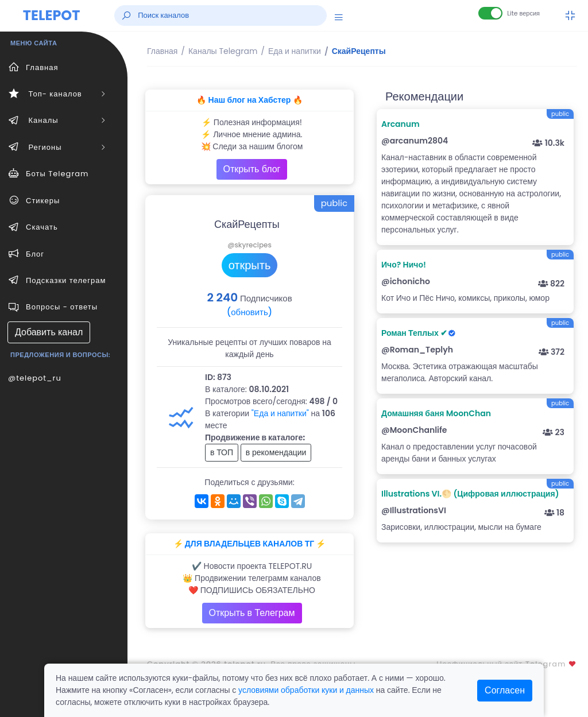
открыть (250, 265)
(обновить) (249, 312)
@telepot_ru (35, 378)
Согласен (505, 690)
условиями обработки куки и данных (306, 690)
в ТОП (222, 452)
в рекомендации (276, 452)
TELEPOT (52, 15)
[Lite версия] (490, 13)
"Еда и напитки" (280, 413)
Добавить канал (49, 332)
